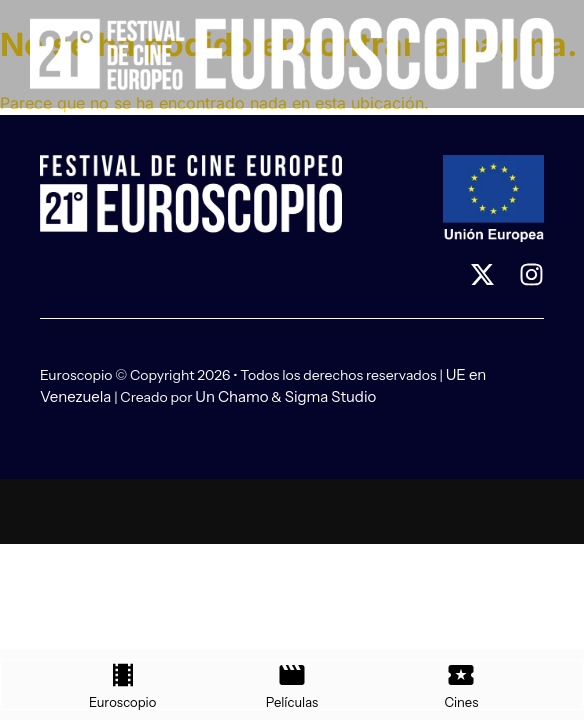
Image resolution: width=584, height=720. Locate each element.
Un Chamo (231, 396)
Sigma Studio (331, 396)
